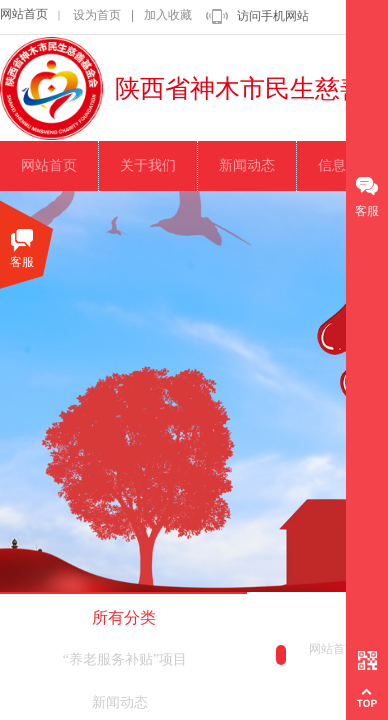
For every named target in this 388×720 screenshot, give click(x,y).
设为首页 (97, 15)
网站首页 (24, 14)
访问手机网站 (273, 16)
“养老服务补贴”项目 (125, 659)
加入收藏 (168, 15)
